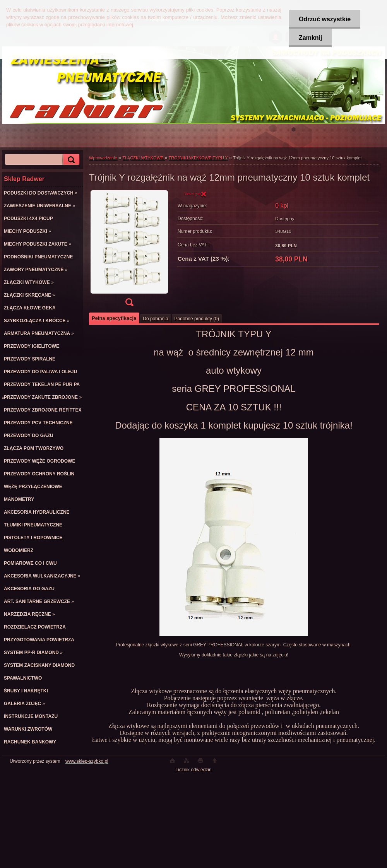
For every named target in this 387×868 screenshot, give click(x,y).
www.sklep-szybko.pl (87, 761)
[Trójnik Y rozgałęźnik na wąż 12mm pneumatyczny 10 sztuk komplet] (129, 251)
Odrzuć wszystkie (325, 19)
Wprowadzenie (103, 158)
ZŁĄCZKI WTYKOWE (143, 158)
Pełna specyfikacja (114, 318)
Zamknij (310, 38)
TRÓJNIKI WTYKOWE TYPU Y (198, 158)
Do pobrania (155, 319)
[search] (70, 160)
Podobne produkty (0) (197, 319)
